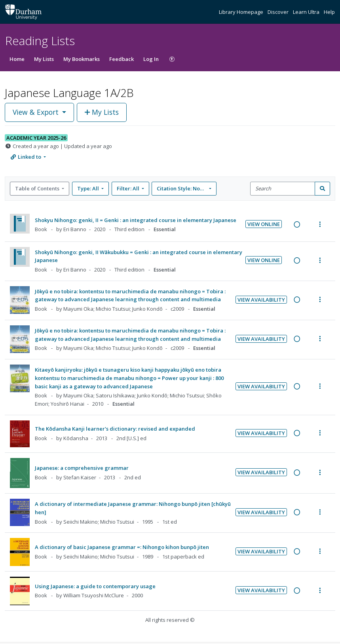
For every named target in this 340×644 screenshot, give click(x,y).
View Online (264, 224)
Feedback (122, 59)
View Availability (261, 300)
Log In (151, 59)
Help (329, 12)
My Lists (44, 59)
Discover (279, 12)
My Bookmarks (82, 59)
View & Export (37, 112)
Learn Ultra (307, 12)
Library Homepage (242, 12)
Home (17, 59)
